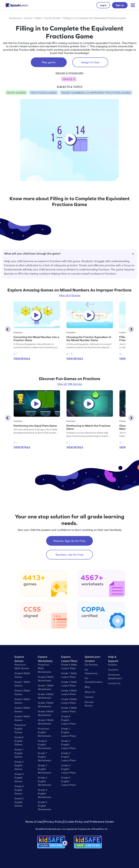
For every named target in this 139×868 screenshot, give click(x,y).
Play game (49, 62)
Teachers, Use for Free (69, 555)
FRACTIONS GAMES (44, 93)
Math (38, 18)
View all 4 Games (69, 295)
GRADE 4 (69, 79)
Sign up (120, 5)
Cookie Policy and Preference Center (89, 822)
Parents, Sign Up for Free (69, 541)
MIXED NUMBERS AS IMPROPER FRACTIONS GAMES (96, 93)
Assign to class (90, 62)
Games (29, 18)
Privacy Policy (54, 822)
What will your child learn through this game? (69, 254)
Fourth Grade (52, 18)
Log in (103, 5)
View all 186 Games (69, 384)
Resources (15, 18)
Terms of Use (34, 822)
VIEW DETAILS (22, 359)
